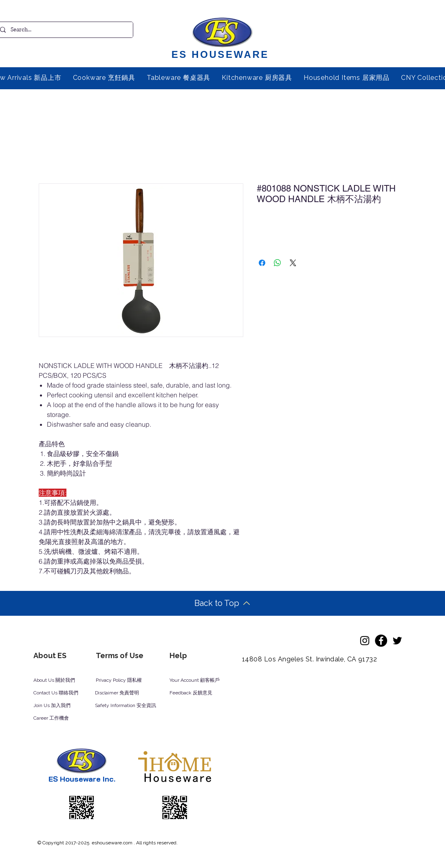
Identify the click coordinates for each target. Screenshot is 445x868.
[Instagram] (365, 641)
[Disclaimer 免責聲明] (122, 693)
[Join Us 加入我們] (62, 706)
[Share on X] (293, 263)
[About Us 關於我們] (61, 681)
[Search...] (63, 30)
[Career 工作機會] (62, 718)
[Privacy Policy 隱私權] (123, 681)
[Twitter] (397, 641)
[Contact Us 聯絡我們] (67, 693)
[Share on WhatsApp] (278, 263)
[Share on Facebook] (262, 263)
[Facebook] (381, 641)
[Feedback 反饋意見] (200, 693)
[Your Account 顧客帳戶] (202, 681)
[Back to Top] (222, 603)
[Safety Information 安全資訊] (133, 706)
